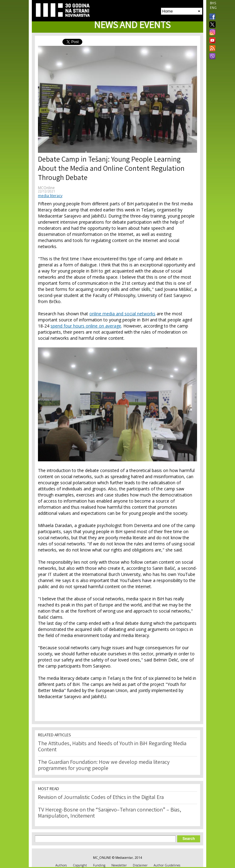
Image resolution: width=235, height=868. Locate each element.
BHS (213, 3)
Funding (99, 865)
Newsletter (119, 865)
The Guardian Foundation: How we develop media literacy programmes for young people (104, 766)
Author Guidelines (167, 865)
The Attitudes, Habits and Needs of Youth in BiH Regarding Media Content (112, 747)
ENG (213, 8)
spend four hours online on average (86, 326)
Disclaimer (140, 865)
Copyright (80, 865)
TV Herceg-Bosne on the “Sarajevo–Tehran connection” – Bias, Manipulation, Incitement (110, 813)
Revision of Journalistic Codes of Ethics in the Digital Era (101, 798)
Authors (61, 865)
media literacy (50, 196)
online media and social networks (122, 314)
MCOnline (46, 188)
